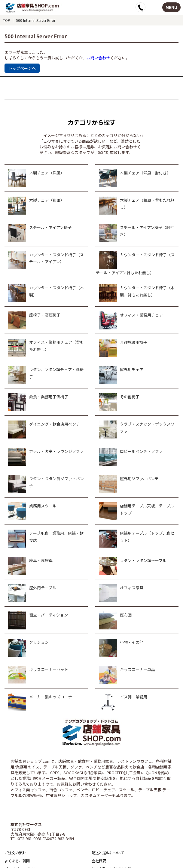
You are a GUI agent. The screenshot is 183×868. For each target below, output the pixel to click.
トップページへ (22, 68)
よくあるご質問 (17, 861)
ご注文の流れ (15, 853)
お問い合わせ (98, 58)
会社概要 (99, 861)
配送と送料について (108, 853)
